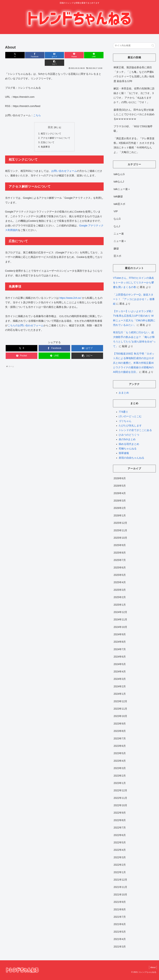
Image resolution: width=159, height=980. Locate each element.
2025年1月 (120, 605)
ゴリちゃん (125, 421)
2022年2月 (120, 865)
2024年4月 (120, 672)
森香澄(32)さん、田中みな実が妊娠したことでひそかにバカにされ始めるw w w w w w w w (134, 114)
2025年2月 (120, 597)
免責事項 (45, 140)
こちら (37, 108)
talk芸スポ (119, 204)
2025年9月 (120, 545)
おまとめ (124, 393)
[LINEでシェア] (79, 55)
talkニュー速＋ (122, 189)
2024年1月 (120, 694)
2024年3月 (120, 679)
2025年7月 (120, 560)
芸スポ (117, 256)
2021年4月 (120, 939)
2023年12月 (120, 701)
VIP (116, 211)
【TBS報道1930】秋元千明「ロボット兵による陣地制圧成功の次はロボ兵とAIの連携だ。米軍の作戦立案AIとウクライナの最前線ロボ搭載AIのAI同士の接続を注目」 (134, 363)
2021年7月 (120, 917)
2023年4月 (120, 761)
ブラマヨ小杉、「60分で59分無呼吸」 (133, 129)
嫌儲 (116, 249)
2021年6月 (120, 924)
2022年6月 (120, 835)
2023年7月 (120, 739)
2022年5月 (120, 843)
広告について (48, 135)
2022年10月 (120, 805)
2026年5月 (120, 486)
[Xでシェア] (13, 55)
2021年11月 (120, 887)
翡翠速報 (124, 453)
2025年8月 (120, 553)
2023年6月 (120, 746)
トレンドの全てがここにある (135, 430)
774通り (123, 412)
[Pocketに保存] (63, 55)
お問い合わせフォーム (64, 164)
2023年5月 (120, 753)
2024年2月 (120, 686)
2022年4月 (120, 850)
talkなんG (119, 174)
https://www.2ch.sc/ (70, 291)
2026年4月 (120, 493)
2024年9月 (120, 634)
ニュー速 (119, 234)
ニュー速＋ (120, 241)
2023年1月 (120, 783)
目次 (50, 120)
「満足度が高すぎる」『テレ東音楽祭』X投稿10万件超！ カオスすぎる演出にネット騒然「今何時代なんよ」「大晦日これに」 (134, 145)
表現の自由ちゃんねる (131, 458)
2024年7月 (120, 649)
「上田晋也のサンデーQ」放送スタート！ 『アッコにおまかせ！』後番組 (134, 299)
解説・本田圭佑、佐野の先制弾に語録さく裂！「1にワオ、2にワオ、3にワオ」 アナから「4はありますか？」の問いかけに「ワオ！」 (134, 95)
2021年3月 (120, 947)
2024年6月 (120, 657)
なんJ (117, 226)
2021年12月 (120, 880)
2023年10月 (120, 716)
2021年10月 (120, 895)
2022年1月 (120, 872)
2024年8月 (120, 642)
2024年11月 (120, 620)
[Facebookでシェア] (30, 55)
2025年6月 (120, 568)
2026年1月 (120, 516)
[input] (134, 46)
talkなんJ (119, 182)
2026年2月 (120, 508)
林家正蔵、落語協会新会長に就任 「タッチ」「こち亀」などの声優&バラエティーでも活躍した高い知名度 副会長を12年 (134, 74)
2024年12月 (120, 612)
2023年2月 (120, 776)
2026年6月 (120, 478)
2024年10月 (120, 627)
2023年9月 (120, 724)
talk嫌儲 (118, 196)
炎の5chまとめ (127, 439)
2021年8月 (120, 909)
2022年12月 (120, 790)
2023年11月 (120, 709)
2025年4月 (120, 582)
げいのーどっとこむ (130, 416)
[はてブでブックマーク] (46, 55)
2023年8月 (120, 731)
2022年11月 (120, 798)
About (153, 967)
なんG (117, 219)
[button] (95, 55)
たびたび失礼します (130, 426)
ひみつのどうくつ (129, 435)
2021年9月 (120, 902)
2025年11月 (120, 530)
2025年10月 (120, 538)
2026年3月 (120, 501)
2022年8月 (120, 820)
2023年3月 (120, 768)
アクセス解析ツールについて (56, 131)
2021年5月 (120, 932)
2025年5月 (120, 575)
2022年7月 (120, 828)
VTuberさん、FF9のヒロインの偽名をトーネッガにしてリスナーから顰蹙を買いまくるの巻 (133, 283)
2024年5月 (120, 664)
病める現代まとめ (129, 444)
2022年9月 (120, 813)
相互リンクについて (51, 126)
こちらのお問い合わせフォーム (26, 319)
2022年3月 (120, 857)
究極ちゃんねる (128, 449)
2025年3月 (120, 590)
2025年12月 (120, 523)
